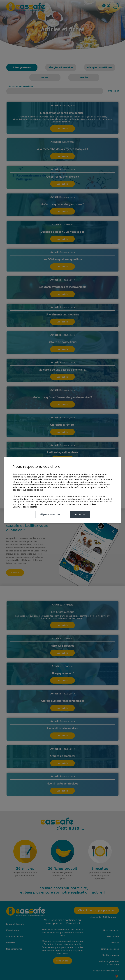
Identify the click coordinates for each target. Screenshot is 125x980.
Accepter (80, 514)
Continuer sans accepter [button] (25, 507)
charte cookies (89, 504)
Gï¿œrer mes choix (51, 514)
